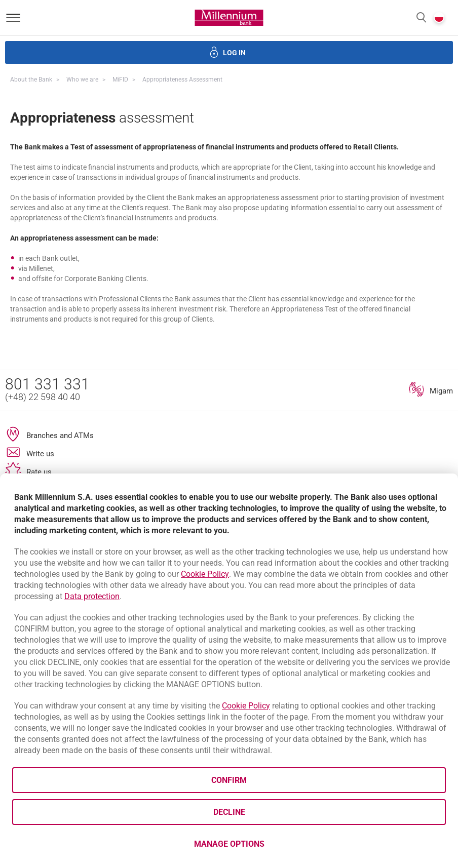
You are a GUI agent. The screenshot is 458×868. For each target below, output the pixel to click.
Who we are (82, 80)
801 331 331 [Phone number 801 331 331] (47, 384)
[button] (421, 18)
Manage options (229, 844)
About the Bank (31, 80)
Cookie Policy (205, 574)
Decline (229, 812)
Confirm (229, 780)
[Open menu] (13, 18)
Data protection (92, 596)
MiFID (120, 80)
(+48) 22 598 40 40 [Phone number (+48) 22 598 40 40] (43, 397)
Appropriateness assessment (182, 80)
